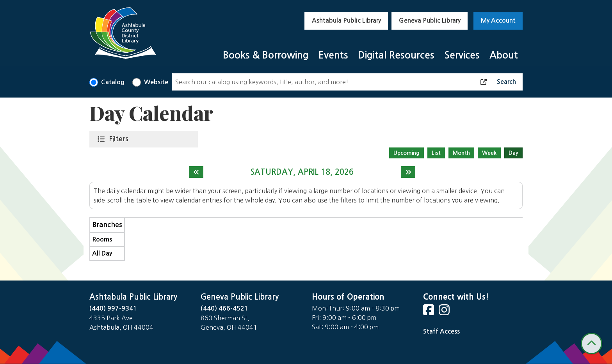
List (436, 153)
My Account (498, 20)
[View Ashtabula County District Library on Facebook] (429, 312)
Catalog (113, 82)
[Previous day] (196, 172)
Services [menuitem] (462, 55)
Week (489, 153)
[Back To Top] (592, 344)
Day (513, 153)
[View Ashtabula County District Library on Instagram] (445, 312)
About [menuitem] (504, 55)
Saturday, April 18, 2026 (302, 172)
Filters (120, 138)
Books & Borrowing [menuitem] (266, 55)
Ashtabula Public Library (346, 20)
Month (461, 153)
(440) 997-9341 (113, 308)
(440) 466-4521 (224, 308)
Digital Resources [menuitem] (396, 55)
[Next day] (408, 172)
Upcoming (407, 153)
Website (156, 82)
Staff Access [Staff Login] (441, 331)
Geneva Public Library (430, 20)
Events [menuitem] (333, 55)
